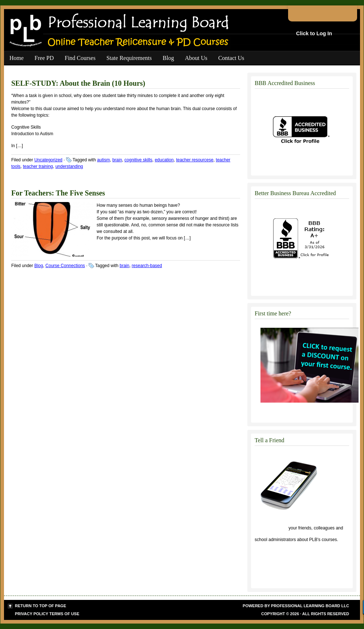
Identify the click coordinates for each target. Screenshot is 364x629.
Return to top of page (41, 606)
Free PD (44, 58)
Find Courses (80, 58)
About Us (196, 58)
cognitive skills (139, 160)
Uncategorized (48, 160)
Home (17, 58)
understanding (69, 166)
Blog (168, 58)
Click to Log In (314, 33)
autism (103, 160)
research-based (147, 266)
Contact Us (231, 58)
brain (117, 160)
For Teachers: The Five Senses (58, 193)
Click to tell (271, 528)
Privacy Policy (32, 614)
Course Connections (65, 266)
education (164, 160)
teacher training (38, 166)
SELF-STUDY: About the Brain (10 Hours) (78, 83)
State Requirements (129, 58)
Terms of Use (64, 614)
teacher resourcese (195, 160)
